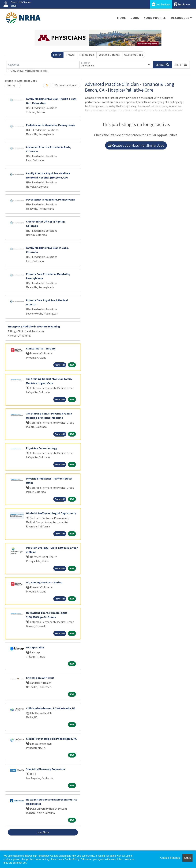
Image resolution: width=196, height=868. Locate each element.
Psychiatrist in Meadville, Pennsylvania (51, 199)
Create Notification (66, 85)
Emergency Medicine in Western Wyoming (34, 326)
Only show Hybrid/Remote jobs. (29, 71)
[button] (181, 65)
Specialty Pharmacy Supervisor (46, 769)
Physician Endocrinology (42, 448)
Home (122, 18)
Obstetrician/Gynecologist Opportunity (51, 513)
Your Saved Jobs (133, 55)
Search (57, 55)
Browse (70, 55)
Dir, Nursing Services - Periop (44, 582)
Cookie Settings (170, 858)
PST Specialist (35, 647)
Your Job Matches (109, 55)
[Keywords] (43, 65)
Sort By (12, 85)
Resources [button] (180, 18)
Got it (187, 858)
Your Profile (155, 18)
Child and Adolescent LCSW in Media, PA (51, 708)
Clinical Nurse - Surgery (41, 348)
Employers (182, 4)
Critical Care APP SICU (40, 678)
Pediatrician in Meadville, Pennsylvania (51, 125)
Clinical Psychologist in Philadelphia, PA (51, 739)
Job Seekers (161, 4)
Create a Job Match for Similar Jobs (136, 145)
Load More (43, 832)
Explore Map (87, 55)
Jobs (135, 18)
